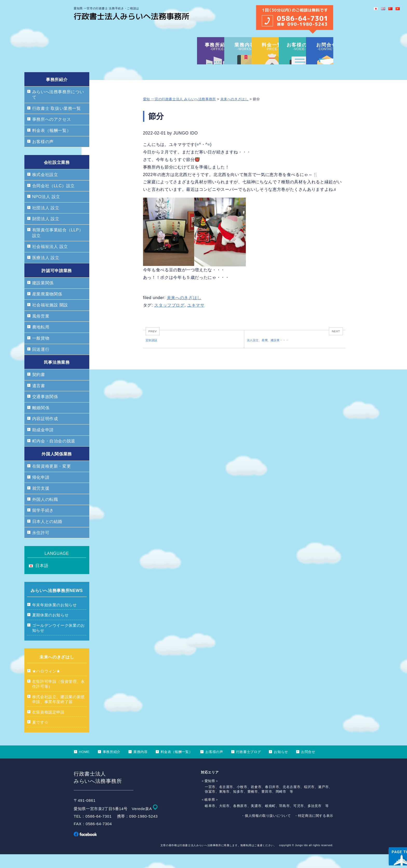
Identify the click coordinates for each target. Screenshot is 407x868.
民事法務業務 (57, 376)
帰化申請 (41, 491)
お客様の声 (43, 155)
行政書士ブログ (249, 766)
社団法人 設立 (46, 222)
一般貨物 (41, 352)
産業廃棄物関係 (47, 308)
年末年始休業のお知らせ (55, 619)
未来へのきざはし (235, 113)
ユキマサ (196, 319)
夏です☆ (40, 736)
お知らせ (281, 766)
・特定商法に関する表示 (314, 829)
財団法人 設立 (46, 233)
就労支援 (41, 502)
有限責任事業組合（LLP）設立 (58, 247)
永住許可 (41, 546)
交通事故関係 (45, 410)
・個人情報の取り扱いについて (266, 829)
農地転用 (41, 341)
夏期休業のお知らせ (50, 629)
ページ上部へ (389, 832)
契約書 (39, 388)
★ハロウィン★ (46, 685)
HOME (84, 766)
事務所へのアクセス (52, 133)
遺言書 (39, 399)
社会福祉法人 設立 (50, 260)
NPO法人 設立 (46, 210)
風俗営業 (41, 330)
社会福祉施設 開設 (50, 319)
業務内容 (141, 766)
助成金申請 (43, 444)
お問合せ (308, 766)
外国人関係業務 (57, 468)
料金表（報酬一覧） (52, 144)
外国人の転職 (45, 513)
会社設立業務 (57, 176)
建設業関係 (43, 297)
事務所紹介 (57, 93)
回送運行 (41, 363)
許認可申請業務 (57, 284)
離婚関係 (41, 422)
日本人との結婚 (47, 535)
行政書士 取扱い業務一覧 (57, 122)
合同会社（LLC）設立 (53, 200)
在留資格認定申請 (48, 726)
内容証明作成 (45, 432)
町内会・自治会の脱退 (54, 455)
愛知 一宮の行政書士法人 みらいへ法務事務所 (179, 113)
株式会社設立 (45, 188)
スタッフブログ (169, 319)
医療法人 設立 (46, 271)
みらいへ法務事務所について (58, 108)
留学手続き (43, 524)
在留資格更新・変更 (52, 480)
